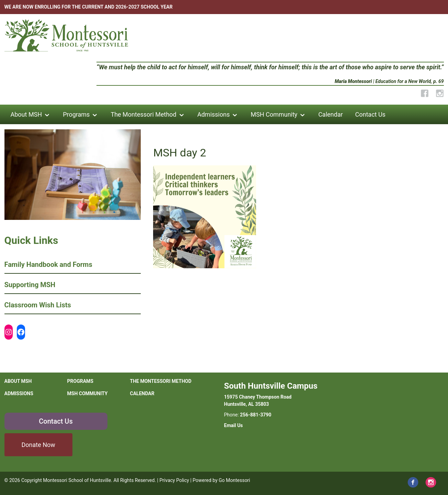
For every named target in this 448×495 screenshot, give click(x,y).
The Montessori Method (143, 114)
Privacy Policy (174, 480)
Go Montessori (234, 480)
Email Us (234, 425)
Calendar (330, 114)
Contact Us (370, 114)
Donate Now (38, 445)
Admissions (214, 114)
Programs (76, 114)
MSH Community (274, 114)
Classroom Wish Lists (38, 305)
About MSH (26, 114)
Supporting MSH (30, 285)
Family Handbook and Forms (48, 264)
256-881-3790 (256, 415)
